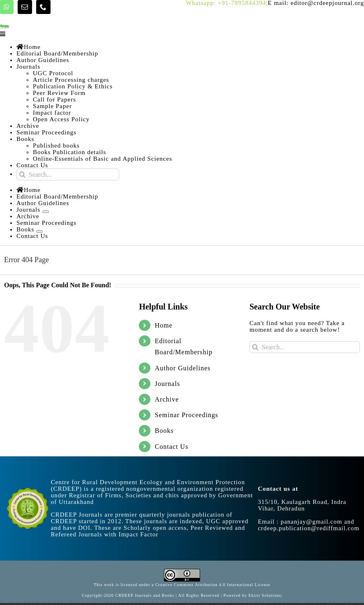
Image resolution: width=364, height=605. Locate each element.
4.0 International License (244, 585)
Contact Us (172, 447)
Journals (167, 384)
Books (164, 431)
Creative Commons (175, 585)
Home (164, 325)
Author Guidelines (183, 368)
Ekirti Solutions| (265, 595)
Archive (167, 399)
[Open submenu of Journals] (46, 212)
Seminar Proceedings (187, 415)
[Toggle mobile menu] (3, 34)
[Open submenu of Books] (39, 231)
